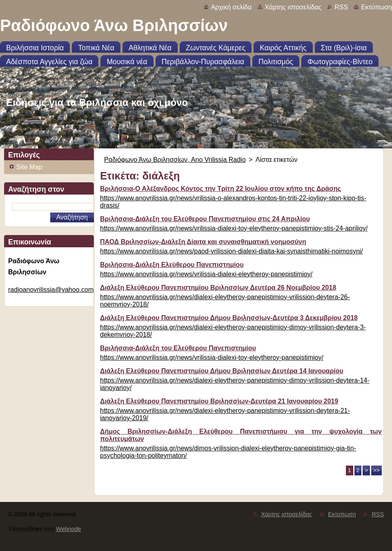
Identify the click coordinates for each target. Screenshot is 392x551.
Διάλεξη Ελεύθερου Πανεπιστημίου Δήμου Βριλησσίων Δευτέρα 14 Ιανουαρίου (222, 371)
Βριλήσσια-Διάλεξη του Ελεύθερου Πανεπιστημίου (178, 348)
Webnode (68, 529)
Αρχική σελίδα (231, 7)
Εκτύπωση (376, 7)
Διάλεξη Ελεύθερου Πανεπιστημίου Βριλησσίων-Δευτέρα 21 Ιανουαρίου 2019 (219, 401)
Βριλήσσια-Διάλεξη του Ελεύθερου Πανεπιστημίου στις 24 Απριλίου (205, 219)
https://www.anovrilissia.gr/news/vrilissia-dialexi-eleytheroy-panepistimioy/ (206, 274)
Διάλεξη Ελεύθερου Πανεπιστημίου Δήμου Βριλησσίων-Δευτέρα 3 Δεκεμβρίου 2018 (229, 318)
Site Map (29, 167)
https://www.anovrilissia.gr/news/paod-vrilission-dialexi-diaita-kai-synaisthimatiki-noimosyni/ (232, 251)
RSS (341, 7)
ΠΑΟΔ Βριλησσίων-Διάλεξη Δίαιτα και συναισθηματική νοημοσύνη (203, 242)
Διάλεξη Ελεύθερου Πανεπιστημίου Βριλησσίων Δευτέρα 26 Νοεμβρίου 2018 (218, 288)
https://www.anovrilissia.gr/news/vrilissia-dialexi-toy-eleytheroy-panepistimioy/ (212, 357)
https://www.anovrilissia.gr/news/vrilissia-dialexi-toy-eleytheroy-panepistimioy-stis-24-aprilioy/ (234, 228)
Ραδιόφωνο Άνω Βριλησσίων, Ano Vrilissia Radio (175, 160)
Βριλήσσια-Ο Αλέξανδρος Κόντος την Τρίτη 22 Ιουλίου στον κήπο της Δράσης (220, 189)
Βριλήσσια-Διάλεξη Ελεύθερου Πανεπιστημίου (172, 265)
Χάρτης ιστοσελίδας (293, 7)
